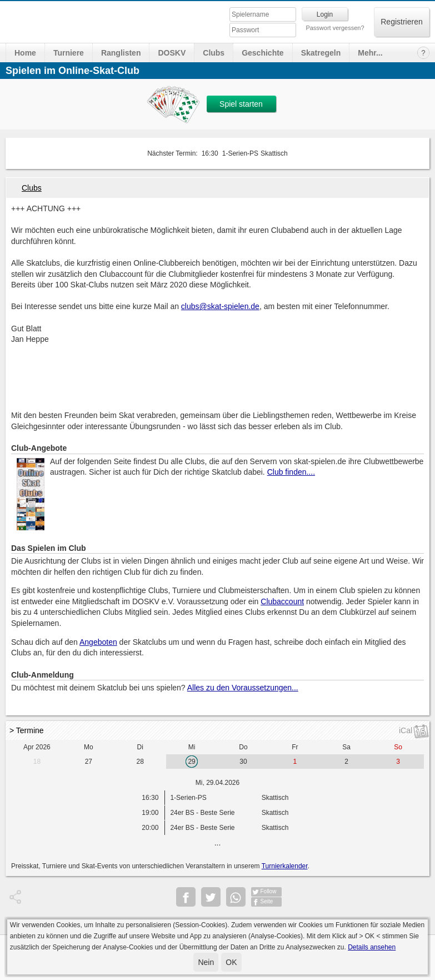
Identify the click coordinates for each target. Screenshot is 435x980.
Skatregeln (321, 53)
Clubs (214, 53)
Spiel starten (241, 104)
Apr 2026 (37, 747)
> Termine (27, 730)
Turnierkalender (285, 866)
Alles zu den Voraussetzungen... (243, 688)
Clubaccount (282, 601)
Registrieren (401, 22)
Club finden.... (291, 472)
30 (243, 762)
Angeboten (98, 642)
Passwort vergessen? (335, 28)
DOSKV (172, 53)
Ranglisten (121, 53)
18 (37, 762)
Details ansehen (372, 947)
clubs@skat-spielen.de (220, 306)
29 (191, 762)
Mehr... (370, 53)
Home (25, 53)
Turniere (69, 53)
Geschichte (262, 53)
